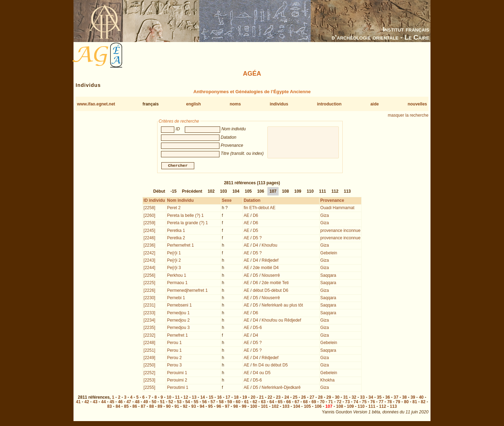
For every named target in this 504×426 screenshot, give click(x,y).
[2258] (149, 208)
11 (177, 398)
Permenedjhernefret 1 (187, 291)
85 (126, 407)
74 (356, 403)
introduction (329, 104)
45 (112, 403)
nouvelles (417, 104)
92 (185, 407)
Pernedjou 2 (178, 321)
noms (235, 104)
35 (379, 398)
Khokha (327, 381)
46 (120, 403)
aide (374, 104)
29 (329, 398)
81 (415, 403)
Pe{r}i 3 (174, 268)
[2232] (149, 336)
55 (196, 403)
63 (263, 403)
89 (160, 407)
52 (171, 403)
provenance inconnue (340, 231)
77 (381, 403)
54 (187, 403)
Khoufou (270, 246)
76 (373, 403)
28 (320, 398)
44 (103, 403)
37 (396, 398)
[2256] (149, 276)
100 (254, 407)
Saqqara (328, 276)
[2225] (149, 283)
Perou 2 (174, 358)
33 (362, 398)
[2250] (149, 366)
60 (238, 403)
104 (236, 192)
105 (248, 192)
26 (304, 398)
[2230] (149, 298)
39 (413, 398)
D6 (255, 216)
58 (221, 403)
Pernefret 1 (177, 336)
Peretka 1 (176, 231)
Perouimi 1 (177, 373)
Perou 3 (174, 366)
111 (323, 192)
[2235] (149, 328)
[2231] (149, 306)
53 (179, 403)
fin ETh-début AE (260, 208)
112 (335, 192)
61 (247, 403)
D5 (255, 231)
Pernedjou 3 (178, 328)
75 (364, 403)
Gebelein (329, 254)
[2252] (149, 373)
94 (202, 407)
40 (421, 398)
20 (253, 398)
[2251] (149, 351)
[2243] (149, 261)
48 (137, 403)
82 (423, 403)
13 (194, 398)
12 (186, 398)
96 (219, 407)
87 (143, 407)
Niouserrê (271, 276)
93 (193, 407)
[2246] (149, 239)
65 (280, 403)
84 (118, 407)
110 (310, 192)
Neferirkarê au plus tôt (282, 306)
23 (278, 398)
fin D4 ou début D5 (270, 366)
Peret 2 (174, 208)
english (194, 104)
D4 (255, 246)
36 (388, 398)
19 (244, 398)
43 (95, 403)
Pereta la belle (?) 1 (185, 216)
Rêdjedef (270, 261)
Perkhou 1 (177, 276)
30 (337, 398)
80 (406, 403)
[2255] (149, 388)
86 (135, 407)
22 (270, 398)
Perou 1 (174, 343)
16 (219, 398)
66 (289, 403)
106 (261, 192)
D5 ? (257, 239)
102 (211, 192)
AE (246, 216)
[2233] (149, 314)
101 (264, 407)
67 (297, 403)
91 (177, 407)
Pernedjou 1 (178, 314)
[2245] (149, 231)
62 (255, 403)
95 (211, 407)
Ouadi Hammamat (337, 208)
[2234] (149, 321)
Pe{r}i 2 (174, 261)
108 (285, 192)
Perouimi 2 (177, 381)
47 (129, 403)
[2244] (149, 268)
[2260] (149, 216)
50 (154, 403)
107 (273, 192)
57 (213, 403)
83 (109, 407)
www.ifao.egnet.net (96, 104)
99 (244, 407)
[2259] (149, 224)
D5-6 (257, 328)
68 (305, 403)
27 (312, 398)
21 (261, 398)
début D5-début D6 (270, 291)
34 (371, 398)
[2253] (149, 381)
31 (346, 398)
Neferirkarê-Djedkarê (281, 388)
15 (211, 398)
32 (354, 398)
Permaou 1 (177, 283)
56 (204, 403)
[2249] (149, 358)
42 (87, 403)
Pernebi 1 (176, 298)
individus (279, 104)
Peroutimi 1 (178, 388)
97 (227, 407)
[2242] (149, 254)
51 (162, 403)
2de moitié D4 (266, 268)
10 (169, 398)
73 (347, 403)
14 (202, 398)
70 (322, 403)
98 (236, 407)
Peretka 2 (176, 239)
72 (339, 403)
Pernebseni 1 (179, 306)
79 (398, 403)
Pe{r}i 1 (174, 254)
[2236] (149, 246)
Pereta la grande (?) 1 (187, 224)
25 (295, 398)
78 (389, 403)
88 (151, 407)
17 (228, 398)
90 (168, 407)
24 (286, 398)
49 (145, 403)
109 (298, 192)
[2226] (149, 291)
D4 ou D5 (262, 373)
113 (347, 192)
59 (230, 403)
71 (331, 403)
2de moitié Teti (275, 283)
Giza (325, 216)
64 (272, 403)
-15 (173, 192)
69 (314, 403)
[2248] (149, 343)
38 (404, 398)
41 (78, 403)
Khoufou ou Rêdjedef (282, 321)
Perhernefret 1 (180, 246)
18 (236, 398)
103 (224, 192)
